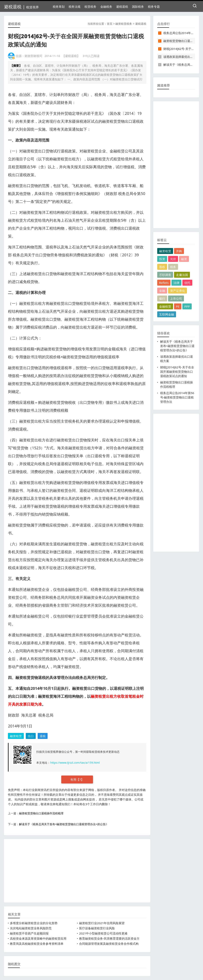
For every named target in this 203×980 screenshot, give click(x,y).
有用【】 (77, 779)
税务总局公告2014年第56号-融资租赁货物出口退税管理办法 (177, 397)
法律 (176, 283)
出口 (31, 736)
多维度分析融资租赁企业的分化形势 (34, 923)
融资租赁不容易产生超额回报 (29, 933)
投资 (162, 259)
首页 (110, 24)
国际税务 (138, 7)
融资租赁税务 (124, 24)
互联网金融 (167, 314)
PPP (187, 306)
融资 (184, 259)
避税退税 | (21, 7)
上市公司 (176, 298)
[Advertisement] (77, 871)
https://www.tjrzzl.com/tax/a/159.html (75, 763)
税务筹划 (59, 7)
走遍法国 (182, 275)
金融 (162, 291)
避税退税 (122, 7)
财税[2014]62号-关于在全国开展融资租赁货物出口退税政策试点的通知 (177, 372)
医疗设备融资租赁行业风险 (97, 928)
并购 (179, 251)
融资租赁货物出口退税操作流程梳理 (41, 813)
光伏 (173, 259)
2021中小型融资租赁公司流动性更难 (103, 933)
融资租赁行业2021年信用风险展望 (102, 923)
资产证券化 (178, 291)
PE (178, 306)
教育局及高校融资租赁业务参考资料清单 (37, 944)
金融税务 (106, 7)
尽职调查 (165, 275)
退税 (43, 736)
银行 (162, 298)
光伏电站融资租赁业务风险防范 (31, 928)
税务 (173, 267)
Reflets (164, 283)
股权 (162, 267)
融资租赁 (16, 736)
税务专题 (154, 7)
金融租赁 (165, 306)
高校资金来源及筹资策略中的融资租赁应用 (38, 938)
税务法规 (75, 7)
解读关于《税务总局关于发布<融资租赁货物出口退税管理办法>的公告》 (64, 824)
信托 (187, 283)
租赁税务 (90, 7)
